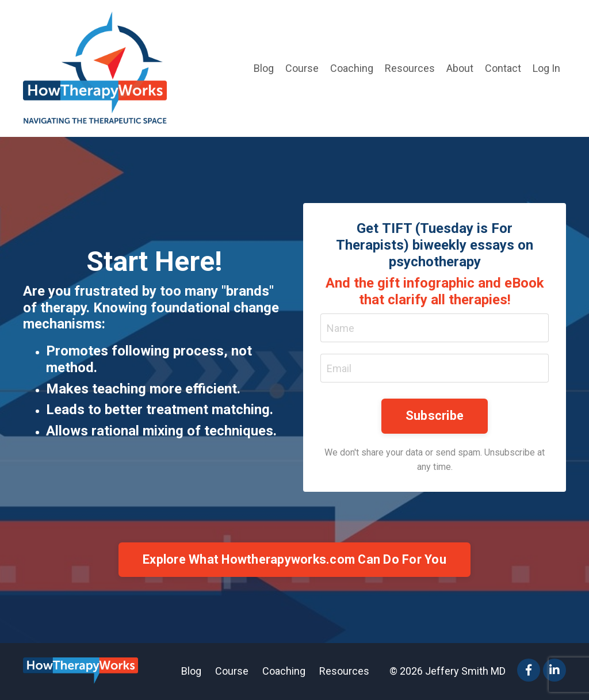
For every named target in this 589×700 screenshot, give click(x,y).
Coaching (352, 68)
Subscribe (435, 416)
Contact (503, 68)
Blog (264, 68)
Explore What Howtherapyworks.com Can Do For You (294, 559)
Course (302, 68)
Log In (546, 68)
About (460, 68)
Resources (410, 68)
